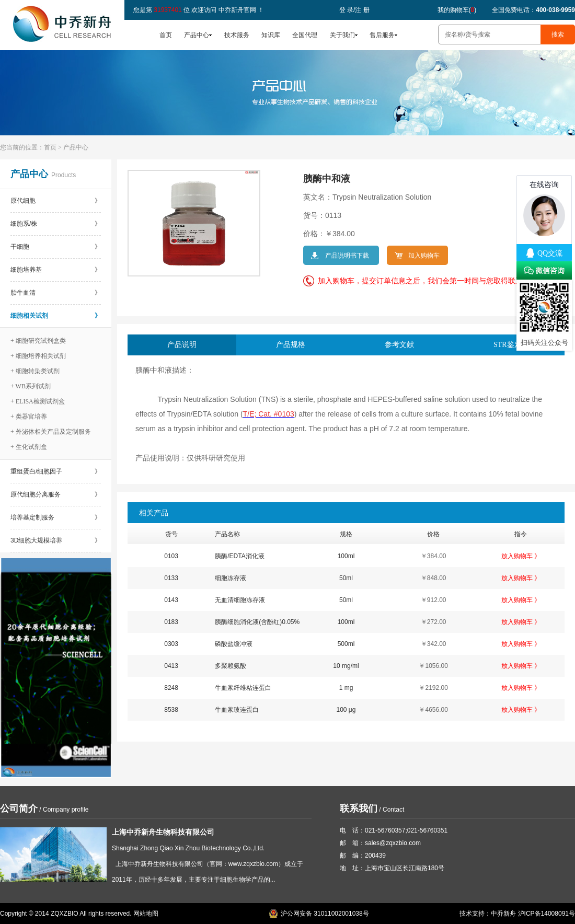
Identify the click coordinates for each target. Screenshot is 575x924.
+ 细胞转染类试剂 (35, 371)
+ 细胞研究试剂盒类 (38, 341)
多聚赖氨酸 (231, 666)
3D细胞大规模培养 (56, 540)
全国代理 (305, 35)
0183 (171, 622)
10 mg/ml (346, 666)
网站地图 (146, 914)
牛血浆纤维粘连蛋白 (243, 688)
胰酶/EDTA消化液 (239, 556)
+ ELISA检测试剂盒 (38, 401)
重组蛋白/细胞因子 (56, 471)
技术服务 (237, 35)
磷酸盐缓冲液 (234, 644)
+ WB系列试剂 (31, 386)
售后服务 (382, 35)
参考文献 (399, 345)
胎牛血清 (56, 293)
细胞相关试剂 (56, 316)
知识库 (271, 35)
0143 (171, 600)
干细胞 (56, 247)
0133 (171, 578)
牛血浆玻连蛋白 (237, 710)
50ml (346, 578)
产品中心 (197, 35)
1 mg (346, 688)
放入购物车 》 (521, 556)
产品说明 (182, 345)
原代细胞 (56, 201)
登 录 (346, 10)
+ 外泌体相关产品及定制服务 (51, 432)
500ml (346, 644)
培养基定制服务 (56, 517)
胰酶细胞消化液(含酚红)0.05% (257, 622)
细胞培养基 (56, 270)
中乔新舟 (503, 914)
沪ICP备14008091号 (547, 914)
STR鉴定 (508, 345)
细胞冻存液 (231, 578)
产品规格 (291, 345)
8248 (171, 688)
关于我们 (342, 35)
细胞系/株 (56, 224)
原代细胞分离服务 (56, 494)
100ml (346, 556)
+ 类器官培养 (29, 417)
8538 (171, 710)
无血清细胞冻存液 (240, 600)
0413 (171, 666)
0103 (171, 556)
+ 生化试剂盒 (29, 447)
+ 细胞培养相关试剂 (38, 356)
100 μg (346, 710)
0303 (171, 644)
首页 (166, 35)
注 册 (362, 10)
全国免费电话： (533, 10)
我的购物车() (457, 10)
